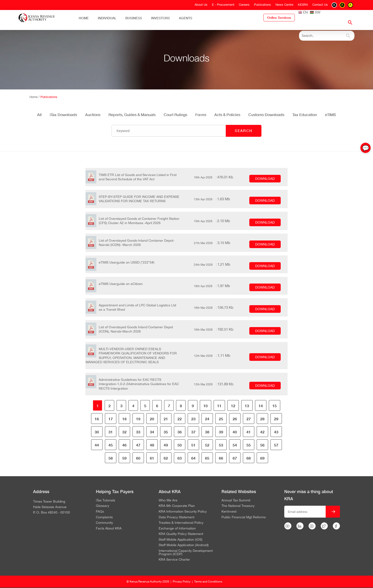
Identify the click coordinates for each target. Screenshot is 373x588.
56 (262, 445)
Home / (35, 97)
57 (276, 445)
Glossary (103, 506)
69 (262, 458)
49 (166, 445)
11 (219, 406)
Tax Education (305, 115)
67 (235, 458)
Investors (160, 18)
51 (193, 445)
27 (249, 419)
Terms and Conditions (208, 582)
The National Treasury (238, 506)
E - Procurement (223, 5)
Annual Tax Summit (236, 500)
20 (152, 419)
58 (111, 458)
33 (138, 432)
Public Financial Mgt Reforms (244, 517)
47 (138, 445)
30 (97, 432)
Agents (186, 18)
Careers (244, 5)
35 (166, 432)
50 (180, 445)
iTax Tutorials (106, 500)
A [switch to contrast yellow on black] (342, 5)
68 (249, 458)
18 (124, 419)
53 (221, 445)
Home (84, 18)
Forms (201, 115)
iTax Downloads (63, 115)
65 (207, 458)
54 (235, 445)
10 (206, 406)
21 (166, 419)
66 (221, 458)
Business (134, 18)
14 (261, 406)
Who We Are (168, 500)
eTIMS (330, 115)
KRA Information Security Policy (183, 512)
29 (276, 419)
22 (180, 419)
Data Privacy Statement (177, 517)
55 (249, 445)
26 (235, 419)
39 (221, 432)
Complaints (104, 517)
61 (152, 458)
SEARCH (244, 131)
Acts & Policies (227, 115)
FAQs (100, 512)
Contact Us (320, 5)
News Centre (284, 5)
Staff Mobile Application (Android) (184, 545)
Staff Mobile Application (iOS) (181, 540)
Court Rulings (175, 115)
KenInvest (229, 512)
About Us (201, 5)
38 (207, 432)
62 (166, 458)
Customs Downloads (266, 115)
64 (193, 458)
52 (207, 445)
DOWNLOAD (265, 179)
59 (124, 458)
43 (276, 432)
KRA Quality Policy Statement (181, 534)
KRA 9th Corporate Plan (177, 506)
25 (221, 419)
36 (180, 432)
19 (138, 419)
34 (152, 432)
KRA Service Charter (174, 560)
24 (207, 419)
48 (152, 445)
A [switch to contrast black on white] (334, 5)
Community (104, 523)
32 (124, 432)
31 (111, 432)
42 (262, 432)
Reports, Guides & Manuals (132, 115)
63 (180, 458)
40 (235, 432)
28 (262, 419)
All (39, 115)
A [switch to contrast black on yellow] (350, 5)
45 (111, 445)
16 (97, 419)
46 (124, 445)
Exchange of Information (177, 529)
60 (138, 458)
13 (247, 406)
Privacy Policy (182, 582)
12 (233, 406)
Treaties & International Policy (181, 523)
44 (97, 445)
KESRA (303, 5)
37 (193, 432)
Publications (263, 5)
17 (111, 419)
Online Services (279, 18)
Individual (107, 18)
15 (275, 406)
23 (193, 419)
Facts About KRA (109, 529)
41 (249, 432)
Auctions (93, 115)
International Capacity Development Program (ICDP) (186, 552)
